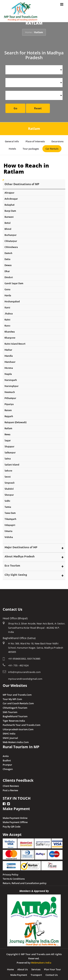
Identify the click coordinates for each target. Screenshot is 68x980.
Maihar (8, 348)
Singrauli (10, 481)
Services (36, 968)
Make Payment (19, 974)
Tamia (8, 506)
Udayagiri (10, 524)
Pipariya (9, 403)
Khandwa (10, 330)
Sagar (8, 439)
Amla (6, 755)
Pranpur (7, 763)
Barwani (9, 216)
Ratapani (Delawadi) (16, 421)
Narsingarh (11, 379)
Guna (7, 288)
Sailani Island (12, 463)
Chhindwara (11, 246)
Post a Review (10, 789)
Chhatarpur (11, 240)
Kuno (7, 324)
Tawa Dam (10, 512)
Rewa (7, 433)
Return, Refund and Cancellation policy (25, 882)
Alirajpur (9, 191)
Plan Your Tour (52, 968)
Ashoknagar (11, 197)
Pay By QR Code (12, 825)
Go (15, 108)
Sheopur (9, 493)
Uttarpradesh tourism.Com (18, 728)
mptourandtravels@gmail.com (25, 678)
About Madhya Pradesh (20, 555)
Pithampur (10, 397)
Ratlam (8, 427)
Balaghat (10, 203)
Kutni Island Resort (15, 342)
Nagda (8, 373)
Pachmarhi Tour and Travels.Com (21, 724)
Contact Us (52, 974)
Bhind (8, 228)
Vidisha (9, 536)
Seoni (8, 475)
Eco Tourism (12, 564)
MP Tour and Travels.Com (17, 693)
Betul (8, 222)
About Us (23, 968)
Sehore (8, 469)
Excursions (57, 141)
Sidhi (7, 500)
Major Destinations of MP (21, 546)
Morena (9, 367)
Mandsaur (10, 361)
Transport (36, 974)
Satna (8, 457)
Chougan (8, 768)
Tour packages (31, 149)
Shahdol (9, 487)
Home (28, 32)
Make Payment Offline (15, 821)
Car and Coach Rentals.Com (18, 702)
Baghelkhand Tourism (15, 715)
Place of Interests (35, 141)
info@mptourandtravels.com (24, 671)
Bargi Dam (10, 209)
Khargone (10, 336)
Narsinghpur (12, 385)
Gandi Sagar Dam (14, 282)
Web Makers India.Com (16, 741)
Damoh (8, 252)
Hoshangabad (12, 300)
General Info (12, 141)
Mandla (9, 354)
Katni (7, 318)
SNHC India (9, 732)
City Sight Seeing (16, 573)
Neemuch (10, 391)
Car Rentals (52, 149)
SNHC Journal (10, 737)
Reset (38, 108)
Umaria (8, 530)
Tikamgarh (10, 518)
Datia (7, 258)
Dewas (8, 264)
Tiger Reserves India (14, 719)
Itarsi (7, 306)
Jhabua (9, 312)
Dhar (7, 270)
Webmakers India (41, 961)
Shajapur (9, 445)
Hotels (12, 149)
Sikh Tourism (10, 711)
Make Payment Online (15, 816)
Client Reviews (11, 785)
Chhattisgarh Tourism (15, 706)
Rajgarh (9, 415)
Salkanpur (10, 451)
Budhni (7, 759)
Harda (8, 294)
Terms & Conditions (14, 877)
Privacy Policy (11, 873)
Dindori (9, 276)
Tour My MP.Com (12, 698)
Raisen (8, 409)
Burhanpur (11, 234)
